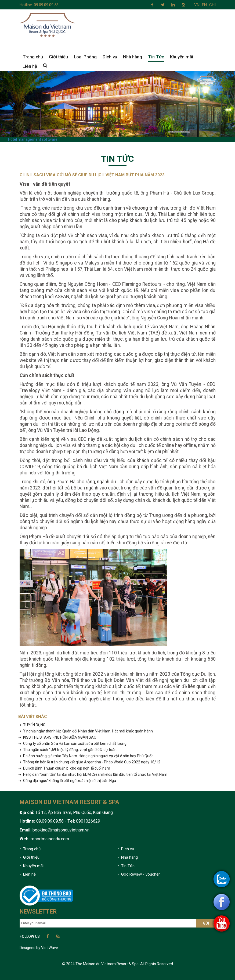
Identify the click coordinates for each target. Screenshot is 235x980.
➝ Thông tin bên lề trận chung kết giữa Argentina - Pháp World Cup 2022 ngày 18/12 (89, 762)
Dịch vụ (110, 57)
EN (204, 5)
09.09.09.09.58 (46, 5)
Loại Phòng (85, 57)
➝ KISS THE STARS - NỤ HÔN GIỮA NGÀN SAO (57, 737)
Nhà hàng (133, 57)
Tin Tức (156, 57)
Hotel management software (33, 139)
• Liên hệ (28, 874)
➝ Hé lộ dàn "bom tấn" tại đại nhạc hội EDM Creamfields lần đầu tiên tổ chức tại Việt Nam (93, 774)
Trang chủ (33, 57)
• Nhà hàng (128, 857)
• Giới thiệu (30, 857)
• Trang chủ (30, 849)
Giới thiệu (58, 57)
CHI (212, 5)
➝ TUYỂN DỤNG (32, 725)
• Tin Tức (126, 866)
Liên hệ (30, 66)
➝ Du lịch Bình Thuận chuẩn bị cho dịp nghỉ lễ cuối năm (64, 768)
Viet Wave (50, 948)
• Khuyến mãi (32, 866)
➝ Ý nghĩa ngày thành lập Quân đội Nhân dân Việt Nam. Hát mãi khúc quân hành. (86, 731)
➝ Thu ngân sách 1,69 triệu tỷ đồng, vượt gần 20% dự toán (67, 750)
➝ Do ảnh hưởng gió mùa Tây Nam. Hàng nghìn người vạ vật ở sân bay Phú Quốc (86, 756)
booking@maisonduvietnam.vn (61, 830)
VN (197, 5)
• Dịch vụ (126, 849)
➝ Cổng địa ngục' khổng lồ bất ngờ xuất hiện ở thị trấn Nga (67, 781)
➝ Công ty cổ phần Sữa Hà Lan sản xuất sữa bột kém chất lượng (72, 743)
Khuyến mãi (182, 57)
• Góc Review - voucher (139, 874)
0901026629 (88, 821)
